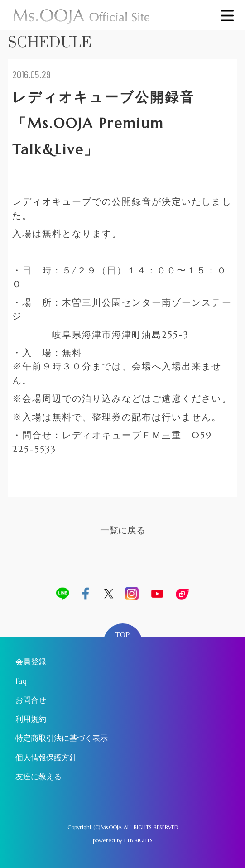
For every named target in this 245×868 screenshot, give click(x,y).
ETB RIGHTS (138, 840)
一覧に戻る (123, 530)
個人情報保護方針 (46, 758)
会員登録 (31, 662)
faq (21, 681)
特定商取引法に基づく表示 (62, 738)
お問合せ (31, 700)
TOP (123, 635)
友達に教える (38, 777)
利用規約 (31, 719)
